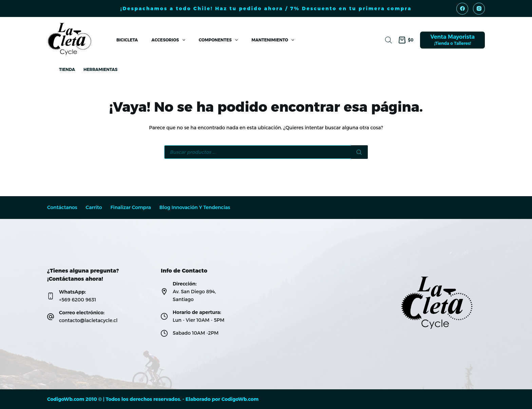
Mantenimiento (274, 40)
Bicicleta (127, 40)
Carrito (94, 208)
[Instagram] (479, 9)
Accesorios (169, 40)
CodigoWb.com (240, 399)
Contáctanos (62, 208)
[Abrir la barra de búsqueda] (388, 40)
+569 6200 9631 (78, 300)
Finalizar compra (130, 208)
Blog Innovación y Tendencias (195, 208)
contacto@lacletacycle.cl (88, 320)
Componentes (220, 40)
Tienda (67, 69)
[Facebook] (462, 9)
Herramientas (100, 69)
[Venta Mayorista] (452, 40)
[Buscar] (359, 152)
